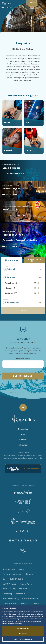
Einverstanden (23, 628)
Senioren (9, 293)
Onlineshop (24, 589)
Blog (4, 579)
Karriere (30, 574)
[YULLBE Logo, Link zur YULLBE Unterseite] (23, 531)
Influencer (23, 445)
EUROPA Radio (9, 584)
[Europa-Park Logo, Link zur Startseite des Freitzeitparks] (23, 493)
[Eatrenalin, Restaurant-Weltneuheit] (23, 540)
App (23, 434)
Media (21, 569)
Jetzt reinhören (31, 469)
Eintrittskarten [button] (12, 260)
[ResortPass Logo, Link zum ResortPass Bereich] (23, 550)
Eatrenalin (21, 594)
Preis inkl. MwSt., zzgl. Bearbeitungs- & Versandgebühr (24, 455)
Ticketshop (7, 594)
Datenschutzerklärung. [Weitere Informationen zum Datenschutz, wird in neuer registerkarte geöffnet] (15, 623)
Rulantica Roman (30, 599)
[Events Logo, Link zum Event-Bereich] (23, 512)
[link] (23, 408)
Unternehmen (9, 569)
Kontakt (23, 440)
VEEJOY (24, 603)
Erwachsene (10, 283)
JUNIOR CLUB (16, 579)
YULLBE (35, 603)
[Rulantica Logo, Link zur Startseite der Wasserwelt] (7, 3)
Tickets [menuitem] (33, 3)
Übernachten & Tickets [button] (34, 260)
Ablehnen (23, 634)
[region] (23, 624)
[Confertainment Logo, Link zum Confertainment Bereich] (23, 521)
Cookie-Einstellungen (23, 639)
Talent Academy (10, 603)
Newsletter (23, 429)
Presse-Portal (26, 584)
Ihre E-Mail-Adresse (23, 359)
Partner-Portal (9, 589)
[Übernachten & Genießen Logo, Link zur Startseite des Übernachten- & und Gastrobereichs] (23, 502)
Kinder (8, 288)
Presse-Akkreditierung (13, 574)
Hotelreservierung (11, 599)
